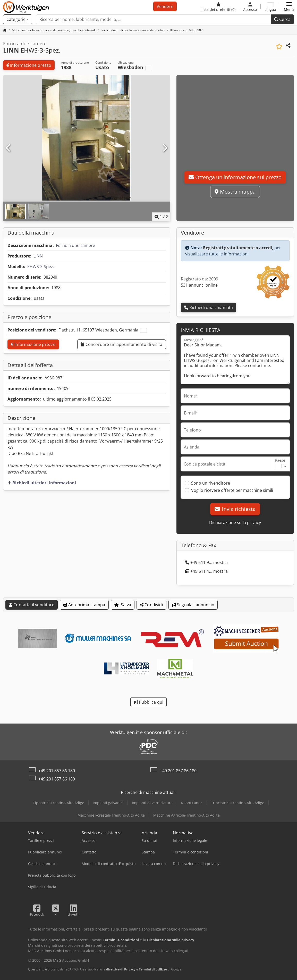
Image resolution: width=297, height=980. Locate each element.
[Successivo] (165, 148)
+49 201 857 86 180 (57, 771)
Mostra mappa (235, 192)
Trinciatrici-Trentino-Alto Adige (238, 803)
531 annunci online (199, 285)
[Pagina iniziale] (5, 30)
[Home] (54, 30)
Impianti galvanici (108, 803)
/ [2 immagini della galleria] (161, 217)
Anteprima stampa (84, 605)
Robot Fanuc (192, 803)
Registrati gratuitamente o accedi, (238, 248)
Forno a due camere (75, 245)
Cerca (282, 19)
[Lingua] (270, 6)
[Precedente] (9, 148)
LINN (38, 256)
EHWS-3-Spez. (41, 267)
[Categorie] (18, 19)
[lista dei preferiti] (218, 6)
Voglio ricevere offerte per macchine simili (232, 490)
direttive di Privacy (121, 969)
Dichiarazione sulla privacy (235, 522)
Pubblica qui (148, 702)
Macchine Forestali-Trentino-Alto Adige (111, 815)
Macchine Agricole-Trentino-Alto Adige (186, 815)
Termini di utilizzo (153, 969)
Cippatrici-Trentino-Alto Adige (58, 803)
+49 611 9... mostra (206, 562)
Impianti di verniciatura (152, 803)
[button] (289, 6)
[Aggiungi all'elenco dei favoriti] (279, 47)
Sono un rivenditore (211, 483)
